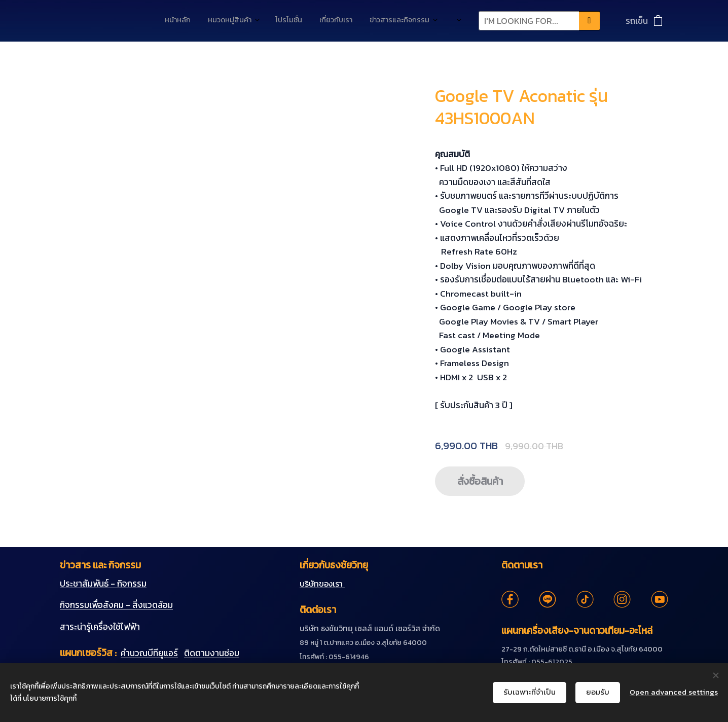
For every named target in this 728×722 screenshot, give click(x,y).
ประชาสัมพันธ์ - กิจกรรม (103, 583)
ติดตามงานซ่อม (212, 653)
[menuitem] (343, 21)
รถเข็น (637, 21)
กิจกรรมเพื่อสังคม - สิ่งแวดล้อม (116, 605)
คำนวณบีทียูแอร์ (149, 653)
